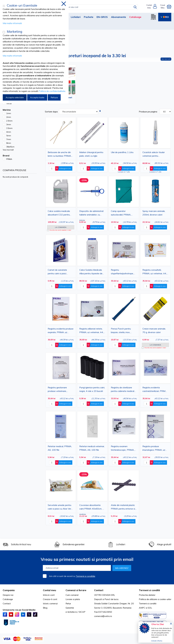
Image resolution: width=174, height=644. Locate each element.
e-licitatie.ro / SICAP (75, 612)
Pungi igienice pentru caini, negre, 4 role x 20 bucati (92, 389)
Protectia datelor (147, 595)
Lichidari (76, 17)
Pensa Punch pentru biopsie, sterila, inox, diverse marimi (121, 331)
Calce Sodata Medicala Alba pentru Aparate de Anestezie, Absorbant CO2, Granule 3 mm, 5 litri (92, 272)
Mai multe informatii (12, 23)
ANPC (142, 608)
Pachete (89, 17)
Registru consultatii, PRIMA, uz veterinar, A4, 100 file (155, 272)
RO (165, 17)
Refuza (54, 97)
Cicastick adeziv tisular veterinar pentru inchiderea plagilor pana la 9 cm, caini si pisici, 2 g (155, 154)
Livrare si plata (73, 599)
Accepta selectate (15, 97)
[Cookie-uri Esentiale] (4, 6)
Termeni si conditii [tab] (149, 590)
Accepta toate (37, 97)
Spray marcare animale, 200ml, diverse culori (154, 213)
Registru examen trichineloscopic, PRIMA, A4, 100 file (123, 448)
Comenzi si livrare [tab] (76, 590)
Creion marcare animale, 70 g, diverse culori (154, 330)
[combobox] (90, 7)
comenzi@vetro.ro (103, 616)
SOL (150, 608)
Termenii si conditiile (85, 576)
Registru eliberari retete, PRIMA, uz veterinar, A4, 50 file (91, 331)
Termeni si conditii (148, 603)
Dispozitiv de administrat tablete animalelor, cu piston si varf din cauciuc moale (91, 213)
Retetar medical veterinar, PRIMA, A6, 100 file (92, 448)
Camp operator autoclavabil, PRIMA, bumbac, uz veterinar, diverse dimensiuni (121, 213)
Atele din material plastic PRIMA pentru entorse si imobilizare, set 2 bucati (123, 507)
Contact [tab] (99, 590)
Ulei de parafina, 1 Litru (122, 152)
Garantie (70, 608)
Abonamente (118, 17)
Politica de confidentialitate (52, 91)
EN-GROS (102, 17)
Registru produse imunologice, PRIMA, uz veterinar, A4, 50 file (154, 448)
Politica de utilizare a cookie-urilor (155, 599)
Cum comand (72, 595)
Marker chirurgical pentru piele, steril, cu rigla (91, 154)
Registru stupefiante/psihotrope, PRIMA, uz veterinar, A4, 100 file (123, 272)
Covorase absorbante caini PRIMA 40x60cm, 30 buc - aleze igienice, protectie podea (92, 507)
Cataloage (135, 17)
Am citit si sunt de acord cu (72, 576)
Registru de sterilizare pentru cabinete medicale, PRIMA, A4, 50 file (123, 390)
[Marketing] (4, 32)
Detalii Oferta (157, 641)
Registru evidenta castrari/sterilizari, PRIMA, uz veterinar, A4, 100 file (155, 390)
